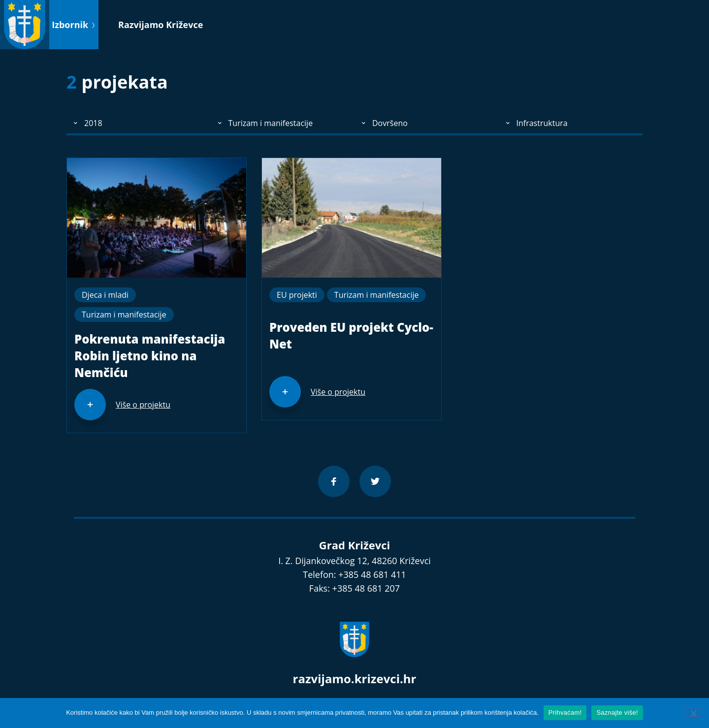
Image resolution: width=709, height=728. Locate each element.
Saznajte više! (617, 712)
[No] (693, 712)
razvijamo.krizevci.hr (355, 679)
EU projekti (297, 295)
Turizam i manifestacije (124, 315)
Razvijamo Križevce (161, 25)
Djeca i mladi (105, 295)
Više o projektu (143, 405)
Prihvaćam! (565, 712)
